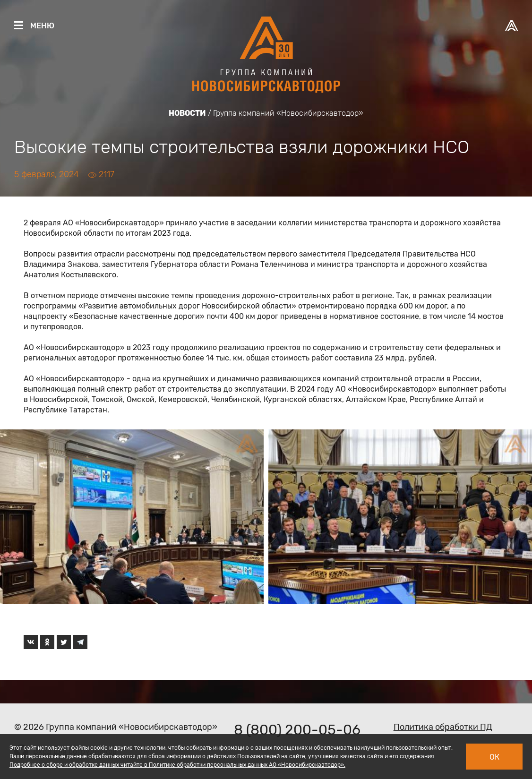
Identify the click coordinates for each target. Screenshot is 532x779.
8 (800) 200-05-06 (297, 730)
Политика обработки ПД (443, 727)
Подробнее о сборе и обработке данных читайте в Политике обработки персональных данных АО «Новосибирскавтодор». (177, 765)
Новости (187, 113)
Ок (494, 757)
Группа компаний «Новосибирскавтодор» (288, 113)
